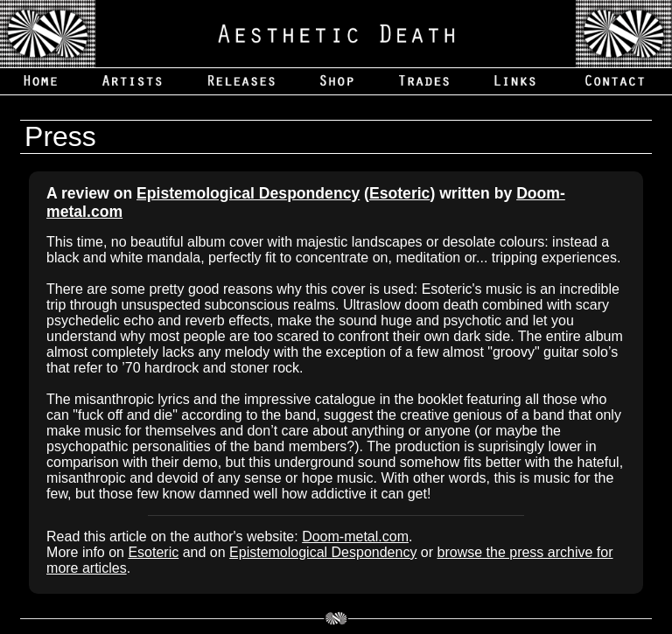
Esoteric (399, 193)
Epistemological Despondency (248, 193)
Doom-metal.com (355, 536)
